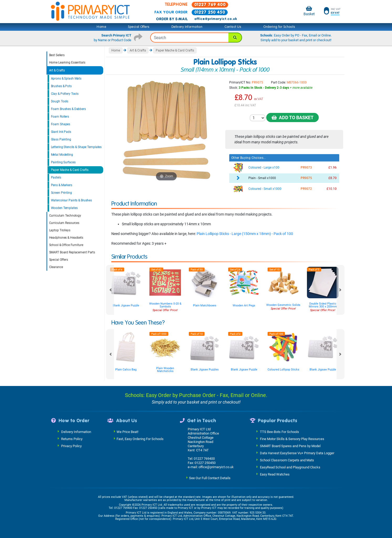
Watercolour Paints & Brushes (72, 200)
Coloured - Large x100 (264, 168)
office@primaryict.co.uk (216, 19)
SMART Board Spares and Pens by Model (290, 446)
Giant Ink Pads (61, 132)
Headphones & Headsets (66, 238)
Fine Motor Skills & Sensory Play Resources (292, 439)
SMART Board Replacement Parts (72, 252)
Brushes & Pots (61, 86)
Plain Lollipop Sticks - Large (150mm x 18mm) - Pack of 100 (245, 234)
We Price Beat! (127, 432)
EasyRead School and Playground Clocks (290, 467)
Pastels (56, 177)
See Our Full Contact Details (210, 478)
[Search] (235, 38)
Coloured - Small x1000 (265, 189)
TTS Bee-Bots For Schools (279, 432)
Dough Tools (60, 101)
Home (101, 27)
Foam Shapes (61, 124)
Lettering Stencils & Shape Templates (76, 147)
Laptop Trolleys (60, 230)
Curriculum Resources (64, 223)
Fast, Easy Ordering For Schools (140, 439)
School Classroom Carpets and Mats (287, 460)
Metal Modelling (62, 155)
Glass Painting (61, 139)
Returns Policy (72, 439)
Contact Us (233, 27)
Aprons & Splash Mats (66, 79)
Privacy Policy (71, 446)
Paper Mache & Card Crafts (70, 170)
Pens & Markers (62, 185)
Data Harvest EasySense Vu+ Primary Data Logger (297, 453)
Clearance (56, 267)
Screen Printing (61, 193)
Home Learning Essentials (67, 62)
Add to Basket (292, 117)
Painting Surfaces (63, 162)
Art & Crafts (57, 70)
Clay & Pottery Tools (65, 94)
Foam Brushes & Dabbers (68, 109)
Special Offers (139, 27)
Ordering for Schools (279, 27)
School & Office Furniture (66, 245)
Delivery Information (187, 27)
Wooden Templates (64, 208)
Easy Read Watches (275, 474)
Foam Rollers (60, 117)
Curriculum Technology (65, 216)
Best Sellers (57, 55)
